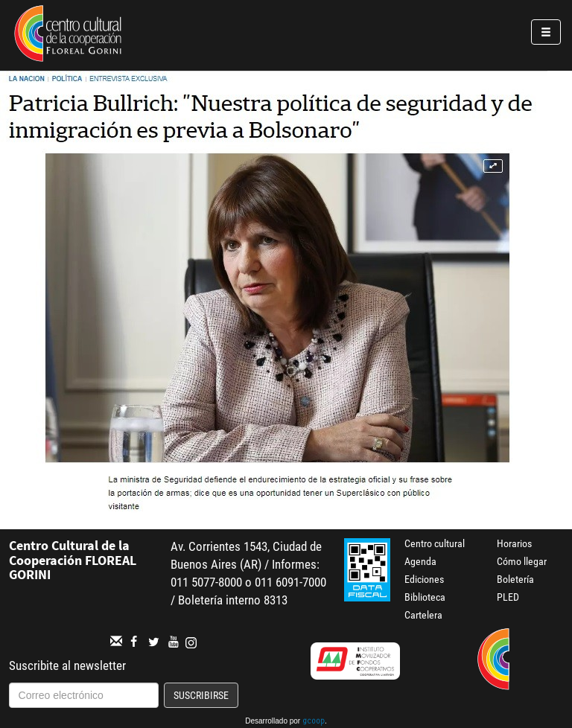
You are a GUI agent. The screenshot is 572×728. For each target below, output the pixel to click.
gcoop (314, 722)
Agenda (420, 561)
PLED (508, 597)
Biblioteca (425, 597)
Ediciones (424, 579)
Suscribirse (201, 695)
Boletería (515, 579)
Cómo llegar (522, 561)
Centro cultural (435, 543)
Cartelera (423, 615)
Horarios (514, 543)
